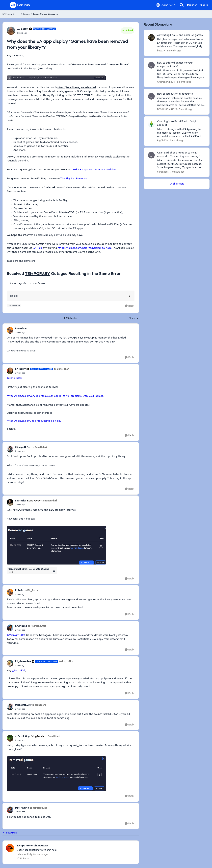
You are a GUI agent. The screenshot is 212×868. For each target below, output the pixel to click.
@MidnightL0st (16, 635)
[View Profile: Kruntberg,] (10, 628)
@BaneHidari (14, 378)
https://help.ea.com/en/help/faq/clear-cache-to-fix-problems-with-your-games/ (56, 396)
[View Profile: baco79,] (151, 38)
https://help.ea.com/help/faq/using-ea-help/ (34, 421)
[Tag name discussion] (14, 305)
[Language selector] (166, 5)
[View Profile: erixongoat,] (151, 155)
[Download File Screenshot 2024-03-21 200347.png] (54, 570)
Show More (10, 833)
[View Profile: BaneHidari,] (10, 330)
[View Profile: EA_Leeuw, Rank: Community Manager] (11, 31)
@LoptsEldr (19, 670)
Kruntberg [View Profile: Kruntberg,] (21, 626)
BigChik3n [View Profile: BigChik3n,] (163, 141)
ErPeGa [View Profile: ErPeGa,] (19, 590)
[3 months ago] (173, 51)
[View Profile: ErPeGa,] (10, 592)
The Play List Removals (74, 178)
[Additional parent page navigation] (18, 14)
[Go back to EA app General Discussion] (37, 846)
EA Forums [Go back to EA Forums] (7, 14)
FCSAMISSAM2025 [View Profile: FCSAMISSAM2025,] (167, 109)
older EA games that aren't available (94, 170)
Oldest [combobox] (134, 318)
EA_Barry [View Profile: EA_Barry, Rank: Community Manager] (20, 369)
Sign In (204, 5)
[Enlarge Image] (71, 78)
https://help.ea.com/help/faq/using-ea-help (84, 248)
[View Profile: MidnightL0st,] (10, 449)
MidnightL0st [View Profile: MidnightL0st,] (23, 447)
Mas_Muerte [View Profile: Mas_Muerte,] (22, 808)
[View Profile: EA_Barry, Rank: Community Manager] (10, 371)
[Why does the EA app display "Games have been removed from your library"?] (21, 333)
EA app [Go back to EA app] (26, 14)
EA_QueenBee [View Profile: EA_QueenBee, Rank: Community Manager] (23, 661)
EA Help (37, 248)
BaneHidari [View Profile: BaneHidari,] (21, 329)
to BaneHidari (62, 369)
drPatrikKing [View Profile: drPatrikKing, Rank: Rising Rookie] (22, 736)
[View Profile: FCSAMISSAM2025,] (151, 96)
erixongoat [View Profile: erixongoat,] (163, 172)
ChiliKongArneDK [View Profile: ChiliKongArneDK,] (166, 82)
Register (192, 5)
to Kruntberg (39, 705)
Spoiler (14, 296)
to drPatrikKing (38, 808)
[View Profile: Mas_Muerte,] (10, 810)
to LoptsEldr (66, 661)
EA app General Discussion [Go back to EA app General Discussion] (46, 14)
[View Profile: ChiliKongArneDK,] (151, 65)
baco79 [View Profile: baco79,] (161, 51)
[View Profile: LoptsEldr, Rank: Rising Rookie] (10, 502)
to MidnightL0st (37, 626)
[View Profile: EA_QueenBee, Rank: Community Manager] (10, 663)
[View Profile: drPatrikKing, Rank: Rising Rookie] (10, 738)
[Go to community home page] (20, 5)
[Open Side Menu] (4, 5)
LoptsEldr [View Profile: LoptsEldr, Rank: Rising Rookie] (21, 501)
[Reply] (129, 306)
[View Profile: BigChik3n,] (151, 124)
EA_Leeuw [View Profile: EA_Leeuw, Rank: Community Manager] (23, 29)
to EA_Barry (31, 590)
